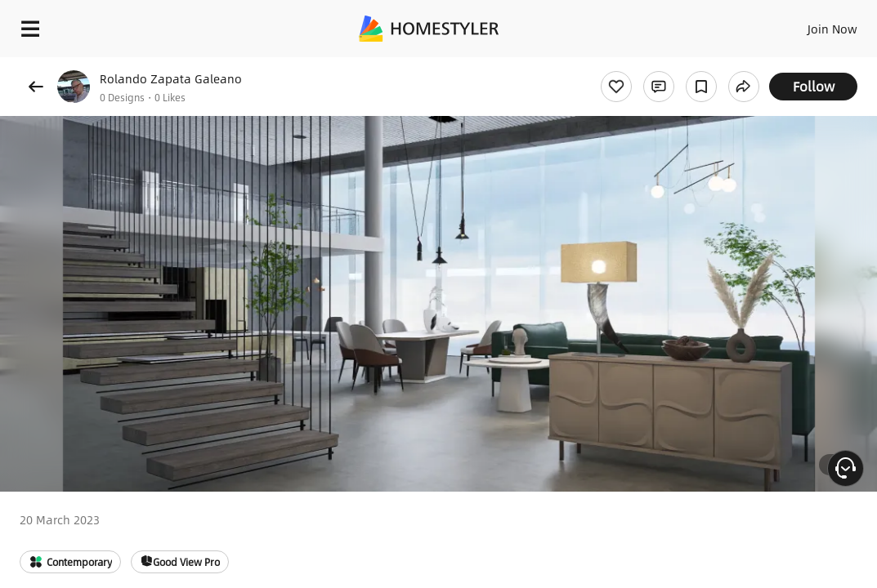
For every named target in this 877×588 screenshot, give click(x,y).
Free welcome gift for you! (628, 65)
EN (771, 24)
